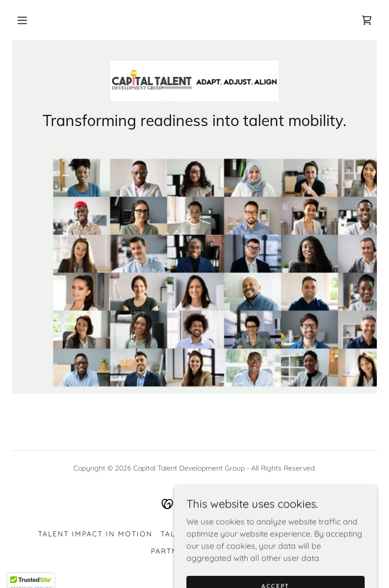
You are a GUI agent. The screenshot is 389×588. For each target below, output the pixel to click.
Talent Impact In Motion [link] (95, 534)
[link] (367, 20)
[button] (22, 20)
